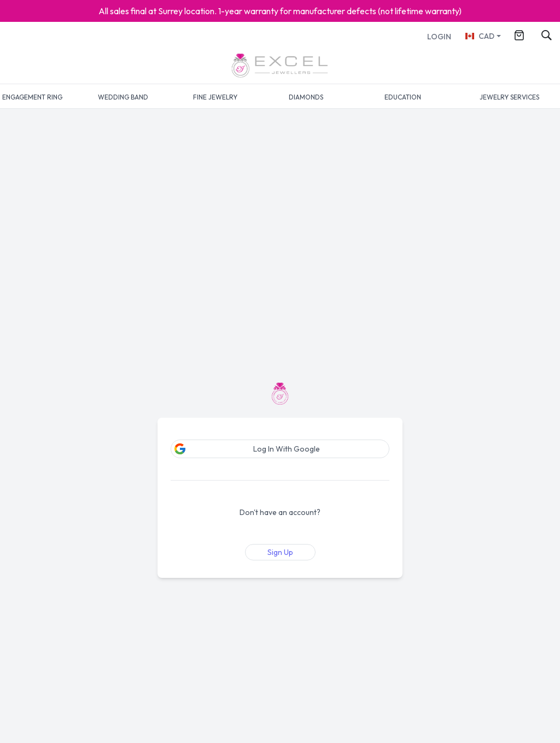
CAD (479, 36)
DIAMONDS (306, 97)
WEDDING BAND (123, 97)
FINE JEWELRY (215, 97)
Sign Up (280, 552)
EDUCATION (403, 97)
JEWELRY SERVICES (509, 97)
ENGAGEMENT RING (32, 97)
